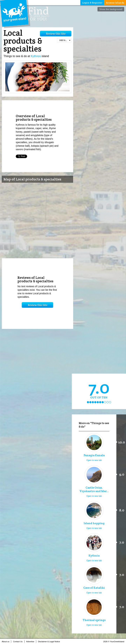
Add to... (65, 40)
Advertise (31, 642)
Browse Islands (115, 3)
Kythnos (36, 56)
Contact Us (19, 642)
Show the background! (111, 9)
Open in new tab (94, 460)
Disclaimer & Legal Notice (50, 642)
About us (6, 642)
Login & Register (92, 3)
